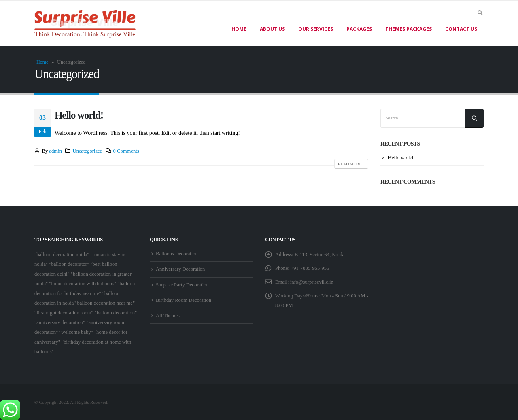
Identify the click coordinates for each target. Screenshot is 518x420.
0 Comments (126, 151)
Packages (359, 29)
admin (55, 151)
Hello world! (79, 115)
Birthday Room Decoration (184, 300)
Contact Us (461, 29)
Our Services (316, 29)
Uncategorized (88, 151)
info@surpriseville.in (312, 282)
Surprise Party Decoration (182, 285)
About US (272, 29)
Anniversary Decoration (180, 269)
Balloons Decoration (177, 254)
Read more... (351, 164)
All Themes (168, 316)
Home (239, 29)
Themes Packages (409, 29)
